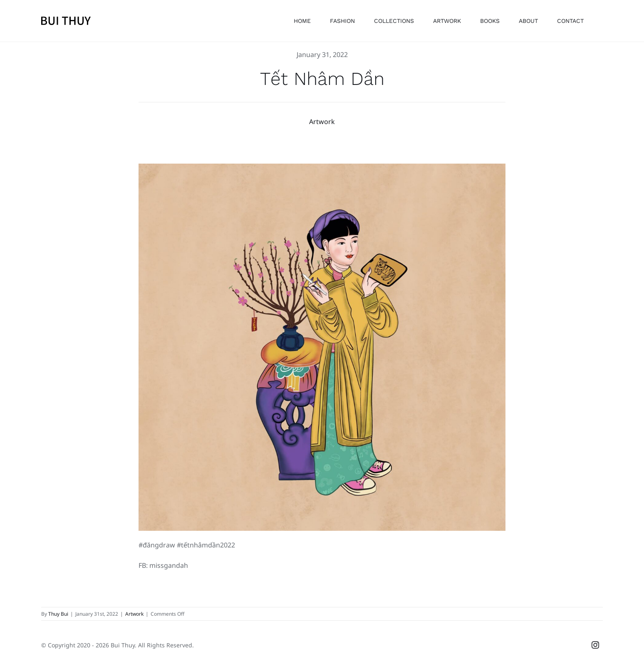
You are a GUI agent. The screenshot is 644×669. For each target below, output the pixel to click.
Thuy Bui (58, 613)
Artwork (322, 121)
